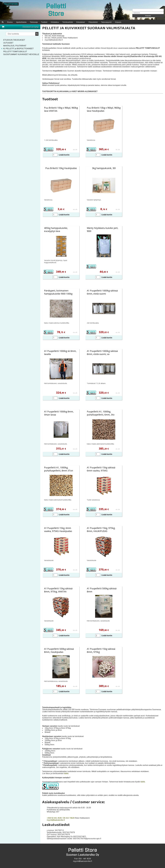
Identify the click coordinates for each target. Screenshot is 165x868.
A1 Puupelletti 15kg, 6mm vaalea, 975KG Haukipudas (58, 530)
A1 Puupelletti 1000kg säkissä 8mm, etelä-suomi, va (102, 353)
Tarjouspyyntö (113, 22)
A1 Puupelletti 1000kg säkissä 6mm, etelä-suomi (102, 292)
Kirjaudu (148, 16)
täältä (66, 774)
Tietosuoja (36, 22)
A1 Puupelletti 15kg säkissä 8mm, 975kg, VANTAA (58, 590)
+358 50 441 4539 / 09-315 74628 (61, 818)
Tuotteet (47, 22)
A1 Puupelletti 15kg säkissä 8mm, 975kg (101, 651)
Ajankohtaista (22, 22)
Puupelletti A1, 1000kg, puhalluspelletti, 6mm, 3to (101, 413)
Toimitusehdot (72, 22)
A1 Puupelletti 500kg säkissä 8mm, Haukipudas (59, 651)
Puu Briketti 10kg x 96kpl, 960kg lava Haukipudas (104, 109)
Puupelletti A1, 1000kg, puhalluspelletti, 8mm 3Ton (59, 469)
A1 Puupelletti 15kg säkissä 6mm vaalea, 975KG (101, 469)
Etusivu (10, 22)
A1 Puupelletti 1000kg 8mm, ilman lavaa (59, 413)
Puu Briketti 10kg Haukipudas (61, 168)
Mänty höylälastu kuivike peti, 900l (103, 230)
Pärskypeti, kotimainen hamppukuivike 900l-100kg (58, 292)
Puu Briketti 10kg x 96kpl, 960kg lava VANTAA (61, 109)
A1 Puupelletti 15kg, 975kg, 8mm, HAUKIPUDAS (101, 530)
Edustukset (86, 22)
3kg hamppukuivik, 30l (104, 168)
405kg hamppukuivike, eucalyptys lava (56, 230)
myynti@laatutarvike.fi (56, 820)
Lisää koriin (64, 155)
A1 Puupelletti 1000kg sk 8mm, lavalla (60, 353)
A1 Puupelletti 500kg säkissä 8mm (102, 590)
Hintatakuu (58, 22)
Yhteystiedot (99, 22)
